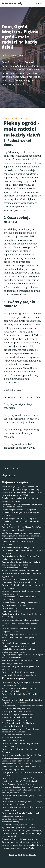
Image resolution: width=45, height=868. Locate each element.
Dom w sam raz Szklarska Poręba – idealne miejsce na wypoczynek (21, 814)
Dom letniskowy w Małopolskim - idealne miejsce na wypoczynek (21, 558)
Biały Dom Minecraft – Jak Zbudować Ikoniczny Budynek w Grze (19, 724)
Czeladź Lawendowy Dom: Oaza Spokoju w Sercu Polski (21, 616)
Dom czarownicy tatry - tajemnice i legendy (22, 830)
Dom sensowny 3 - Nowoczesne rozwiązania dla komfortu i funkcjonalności (22, 707)
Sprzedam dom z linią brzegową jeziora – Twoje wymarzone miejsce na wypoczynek (21, 841)
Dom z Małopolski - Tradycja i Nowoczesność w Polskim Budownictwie (20, 569)
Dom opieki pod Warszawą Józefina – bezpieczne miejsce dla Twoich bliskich (20, 780)
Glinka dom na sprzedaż (13, 740)
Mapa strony (9, 475)
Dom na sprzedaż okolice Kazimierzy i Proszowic (19, 751)
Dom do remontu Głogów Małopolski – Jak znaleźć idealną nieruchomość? (21, 756)
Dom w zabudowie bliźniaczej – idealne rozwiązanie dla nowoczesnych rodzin (20, 581)
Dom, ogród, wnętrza (15, 118)
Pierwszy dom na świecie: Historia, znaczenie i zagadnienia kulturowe (18, 713)
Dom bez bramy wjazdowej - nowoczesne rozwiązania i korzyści (21, 684)
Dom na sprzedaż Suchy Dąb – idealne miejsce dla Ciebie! (19, 630)
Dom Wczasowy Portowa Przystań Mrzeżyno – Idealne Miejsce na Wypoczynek (22, 785)
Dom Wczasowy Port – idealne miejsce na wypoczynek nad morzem (21, 791)
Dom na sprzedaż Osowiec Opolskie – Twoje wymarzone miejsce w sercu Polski (22, 846)
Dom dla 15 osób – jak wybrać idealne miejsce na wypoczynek (22, 809)
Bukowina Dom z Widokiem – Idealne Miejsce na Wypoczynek (22, 835)
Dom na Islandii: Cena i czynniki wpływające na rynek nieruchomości (22, 803)
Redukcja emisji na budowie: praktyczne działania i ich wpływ (20, 499)
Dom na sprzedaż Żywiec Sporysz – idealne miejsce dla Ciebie (22, 592)
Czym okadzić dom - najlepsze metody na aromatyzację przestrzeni (21, 768)
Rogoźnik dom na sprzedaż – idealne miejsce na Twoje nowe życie (22, 656)
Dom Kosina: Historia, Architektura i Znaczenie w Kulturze (18, 610)
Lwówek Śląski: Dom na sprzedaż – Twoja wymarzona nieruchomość (21, 604)
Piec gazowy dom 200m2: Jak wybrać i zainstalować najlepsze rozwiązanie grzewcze (19, 637)
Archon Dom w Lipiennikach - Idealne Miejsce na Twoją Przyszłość (19, 690)
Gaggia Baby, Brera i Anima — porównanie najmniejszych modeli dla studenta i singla (21, 534)
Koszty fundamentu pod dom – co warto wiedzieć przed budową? (20, 662)
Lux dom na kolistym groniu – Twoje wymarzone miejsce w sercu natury (18, 826)
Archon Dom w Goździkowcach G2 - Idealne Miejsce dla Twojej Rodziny (22, 701)
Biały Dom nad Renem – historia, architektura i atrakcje (17, 736)
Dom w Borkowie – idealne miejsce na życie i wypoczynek (22, 575)
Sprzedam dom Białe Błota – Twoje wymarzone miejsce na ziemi (18, 719)
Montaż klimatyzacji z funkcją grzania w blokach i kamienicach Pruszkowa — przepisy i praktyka (22, 550)
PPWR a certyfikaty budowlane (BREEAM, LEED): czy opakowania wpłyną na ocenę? (21, 488)
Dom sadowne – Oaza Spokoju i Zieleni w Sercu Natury (20, 598)
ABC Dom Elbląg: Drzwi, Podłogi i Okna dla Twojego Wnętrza (21, 668)
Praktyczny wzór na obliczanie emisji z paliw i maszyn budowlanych (22, 505)
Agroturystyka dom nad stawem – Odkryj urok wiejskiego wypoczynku (21, 563)
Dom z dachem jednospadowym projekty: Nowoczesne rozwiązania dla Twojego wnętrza (21, 623)
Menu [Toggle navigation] (39, 3)
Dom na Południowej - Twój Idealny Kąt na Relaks (21, 695)
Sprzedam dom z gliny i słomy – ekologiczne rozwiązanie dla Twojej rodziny (22, 762)
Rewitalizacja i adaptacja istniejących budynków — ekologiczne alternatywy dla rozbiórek (21, 513)
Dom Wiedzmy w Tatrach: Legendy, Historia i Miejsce (22, 797)
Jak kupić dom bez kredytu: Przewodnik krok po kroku (22, 774)
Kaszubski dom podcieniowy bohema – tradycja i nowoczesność (19, 650)
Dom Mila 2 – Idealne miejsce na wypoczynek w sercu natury (22, 587)
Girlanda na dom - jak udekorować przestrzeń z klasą (18, 820)
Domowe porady (12, 3)
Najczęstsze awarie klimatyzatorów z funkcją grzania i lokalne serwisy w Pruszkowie (19, 542)
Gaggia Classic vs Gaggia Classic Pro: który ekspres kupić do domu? (21, 528)
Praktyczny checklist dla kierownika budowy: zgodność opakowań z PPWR (22, 494)
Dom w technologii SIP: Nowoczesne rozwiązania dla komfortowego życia (19, 674)
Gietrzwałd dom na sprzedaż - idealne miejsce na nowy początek (19, 645)
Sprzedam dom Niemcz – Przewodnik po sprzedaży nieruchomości (21, 730)
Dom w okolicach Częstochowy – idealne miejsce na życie (20, 745)
